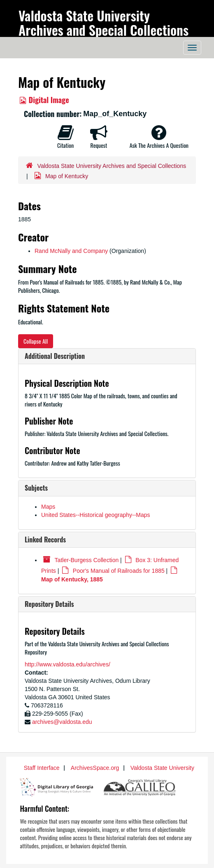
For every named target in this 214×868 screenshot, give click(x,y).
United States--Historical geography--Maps (96, 515)
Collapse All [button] (36, 341)
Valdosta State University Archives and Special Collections (104, 23)
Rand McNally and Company (71, 251)
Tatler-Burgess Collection (87, 560)
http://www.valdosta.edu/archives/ (67, 664)
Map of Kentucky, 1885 (72, 579)
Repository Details (49, 604)
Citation (65, 137)
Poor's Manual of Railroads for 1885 (119, 571)
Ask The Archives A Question (159, 137)
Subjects (36, 488)
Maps (48, 507)
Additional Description (55, 356)
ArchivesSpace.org (95, 768)
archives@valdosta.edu (62, 722)
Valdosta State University (162, 768)
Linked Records (45, 540)
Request (99, 137)
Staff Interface (42, 768)
